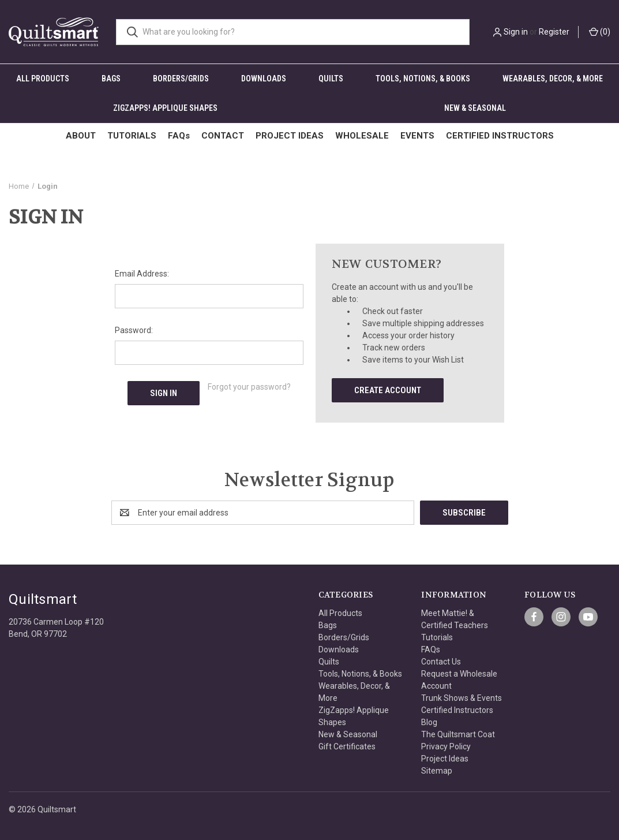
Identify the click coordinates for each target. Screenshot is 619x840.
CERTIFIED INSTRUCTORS (500, 136)
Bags (111, 79)
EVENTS (417, 136)
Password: (134, 330)
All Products (43, 79)
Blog (429, 722)
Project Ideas (445, 759)
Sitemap (437, 771)
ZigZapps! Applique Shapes (165, 108)
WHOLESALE (362, 136)
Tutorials (437, 637)
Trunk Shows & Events (462, 698)
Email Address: (142, 274)
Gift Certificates (347, 746)
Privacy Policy (446, 746)
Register (554, 32)
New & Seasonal (475, 108)
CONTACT (223, 136)
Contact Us (441, 662)
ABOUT (81, 136)
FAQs (179, 136)
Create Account (388, 390)
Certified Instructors (457, 710)
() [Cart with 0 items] (600, 32)
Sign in (516, 32)
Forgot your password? (249, 387)
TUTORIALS (132, 136)
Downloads (264, 79)
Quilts (331, 79)
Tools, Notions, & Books (423, 79)
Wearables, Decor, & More (553, 79)
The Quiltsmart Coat (458, 734)
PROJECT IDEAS (290, 136)
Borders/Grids (181, 79)
